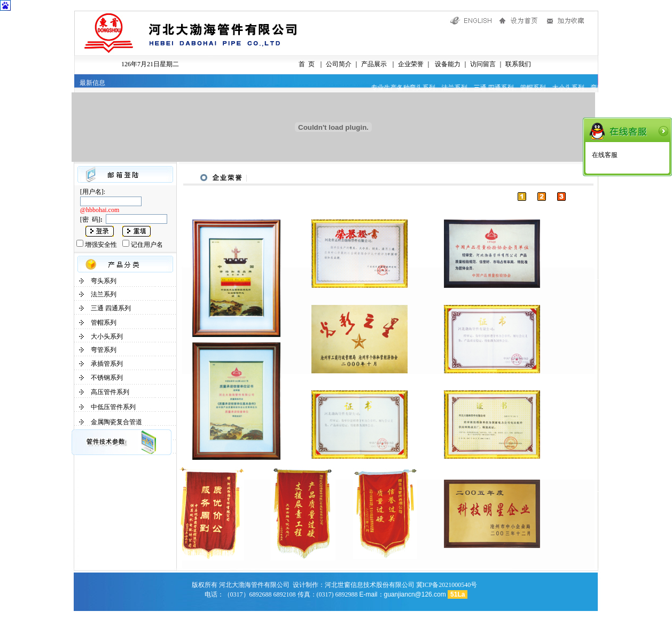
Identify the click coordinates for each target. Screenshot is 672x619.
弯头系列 (104, 281)
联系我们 (518, 64)
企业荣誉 (410, 64)
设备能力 (447, 64)
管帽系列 (104, 323)
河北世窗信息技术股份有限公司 (370, 585)
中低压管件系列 (113, 407)
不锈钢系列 (107, 378)
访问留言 (483, 64)
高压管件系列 (110, 392)
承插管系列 (107, 364)
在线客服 (605, 155)
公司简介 (339, 64)
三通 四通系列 (111, 308)
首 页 (307, 64)
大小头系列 (107, 336)
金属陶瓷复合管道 (116, 422)
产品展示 (373, 64)
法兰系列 (104, 294)
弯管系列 (104, 350)
